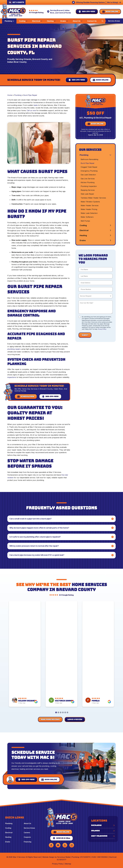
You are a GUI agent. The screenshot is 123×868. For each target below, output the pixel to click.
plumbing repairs (14, 349)
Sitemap (68, 864)
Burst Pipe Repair (30, 95)
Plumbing (18, 95)
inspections (12, 377)
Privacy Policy (102, 329)
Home (10, 95)
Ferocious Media (64, 857)
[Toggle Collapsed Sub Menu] (96, 155)
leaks (36, 105)
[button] (103, 21)
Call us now (31, 110)
